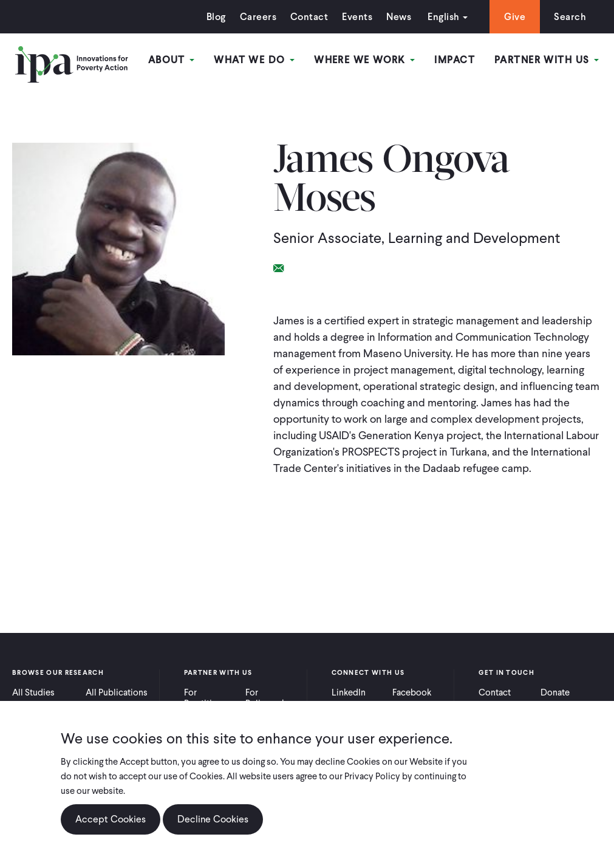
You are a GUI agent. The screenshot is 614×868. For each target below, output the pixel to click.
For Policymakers (272, 698)
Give (515, 17)
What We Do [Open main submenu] (254, 60)
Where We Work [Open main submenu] (364, 60)
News (399, 17)
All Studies (33, 692)
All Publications (117, 692)
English (443, 17)
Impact (455, 60)
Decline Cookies (213, 819)
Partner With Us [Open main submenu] (547, 60)
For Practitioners (209, 698)
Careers (258, 17)
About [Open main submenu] (172, 60)
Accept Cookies (111, 819)
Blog (216, 17)
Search (570, 17)
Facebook (412, 692)
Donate (555, 692)
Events (357, 17)
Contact (309, 17)
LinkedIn (349, 692)
